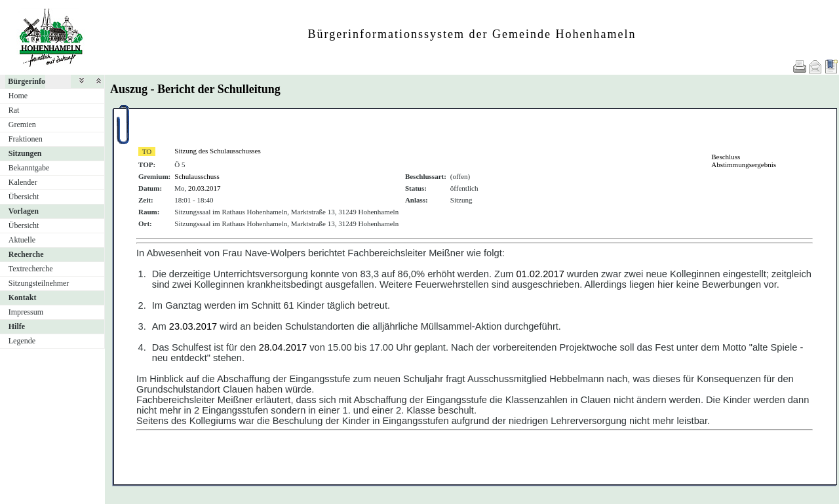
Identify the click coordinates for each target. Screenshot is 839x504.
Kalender (23, 182)
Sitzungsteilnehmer (39, 283)
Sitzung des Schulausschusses (217, 151)
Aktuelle (22, 240)
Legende (22, 341)
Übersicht (24, 197)
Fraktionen (26, 139)
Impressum (26, 312)
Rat (14, 110)
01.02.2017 (540, 274)
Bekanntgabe (29, 168)
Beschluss (726, 157)
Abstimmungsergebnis (744, 165)
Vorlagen (24, 211)
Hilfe (17, 326)
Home (18, 96)
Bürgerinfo (27, 81)
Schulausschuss (197, 176)
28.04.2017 (283, 347)
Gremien (22, 125)
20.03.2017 (205, 188)
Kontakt (23, 298)
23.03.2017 (193, 326)
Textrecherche (31, 269)
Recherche (26, 254)
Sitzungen (25, 153)
